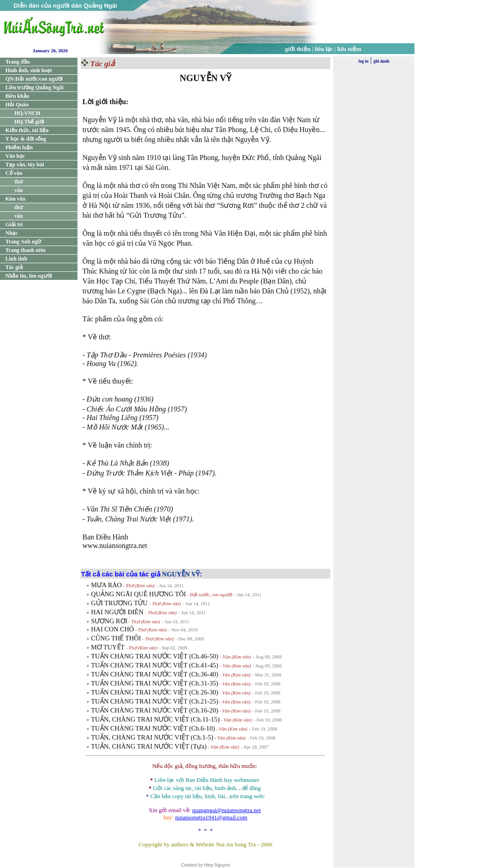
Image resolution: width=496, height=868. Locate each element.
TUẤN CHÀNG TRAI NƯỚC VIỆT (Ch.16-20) (155, 710)
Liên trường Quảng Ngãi (34, 87)
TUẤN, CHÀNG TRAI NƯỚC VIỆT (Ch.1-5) (152, 737)
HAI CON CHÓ (112, 629)
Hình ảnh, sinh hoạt (29, 70)
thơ (18, 182)
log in (364, 61)
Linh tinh (16, 259)
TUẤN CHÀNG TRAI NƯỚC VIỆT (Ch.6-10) (153, 728)
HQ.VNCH (27, 113)
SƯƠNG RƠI (109, 621)
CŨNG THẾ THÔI (116, 638)
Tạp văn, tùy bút (25, 164)
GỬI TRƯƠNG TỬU (120, 603)
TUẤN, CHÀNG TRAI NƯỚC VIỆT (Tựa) (149, 746)
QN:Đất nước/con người (34, 79)
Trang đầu (18, 62)
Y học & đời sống (26, 139)
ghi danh (381, 61)
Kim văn (15, 199)
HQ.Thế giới (29, 122)
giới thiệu (298, 49)
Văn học (15, 156)
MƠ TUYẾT (108, 647)
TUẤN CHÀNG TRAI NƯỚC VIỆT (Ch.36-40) (155, 674)
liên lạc (324, 49)
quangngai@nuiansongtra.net (226, 810)
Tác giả (14, 267)
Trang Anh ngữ (23, 242)
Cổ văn (14, 173)
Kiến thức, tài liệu (27, 130)
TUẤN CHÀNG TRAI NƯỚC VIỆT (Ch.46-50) (155, 656)
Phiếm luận (19, 147)
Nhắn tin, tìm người (29, 276)
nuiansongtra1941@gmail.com (211, 817)
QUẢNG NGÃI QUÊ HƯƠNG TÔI (139, 594)
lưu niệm (350, 49)
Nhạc (12, 233)
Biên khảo (17, 96)
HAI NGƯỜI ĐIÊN (118, 612)
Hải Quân (17, 105)
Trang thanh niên (25, 250)
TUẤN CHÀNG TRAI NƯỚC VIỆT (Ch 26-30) (155, 692)
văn (19, 190)
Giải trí (14, 224)
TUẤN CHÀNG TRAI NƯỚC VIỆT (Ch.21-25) (155, 701)
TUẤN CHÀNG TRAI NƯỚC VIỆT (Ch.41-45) (155, 665)
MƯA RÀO (106, 585)
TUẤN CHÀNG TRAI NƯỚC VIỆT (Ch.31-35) (155, 683)
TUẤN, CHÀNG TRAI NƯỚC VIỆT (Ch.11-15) (155, 719)
